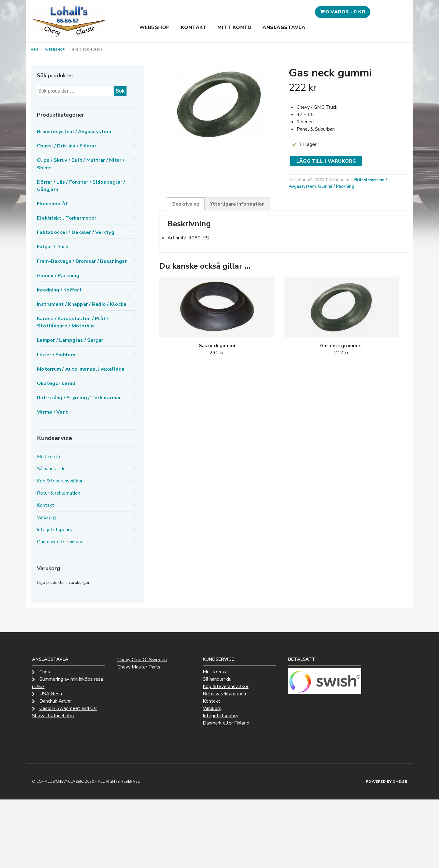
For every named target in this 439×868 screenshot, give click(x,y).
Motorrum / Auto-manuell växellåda (81, 369)
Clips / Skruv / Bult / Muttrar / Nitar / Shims (81, 164)
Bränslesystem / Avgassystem (74, 132)
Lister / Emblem (56, 355)
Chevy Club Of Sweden (142, 660)
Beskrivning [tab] (186, 204)
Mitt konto (234, 27)
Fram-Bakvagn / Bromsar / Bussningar (82, 261)
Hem (35, 50)
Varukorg (46, 517)
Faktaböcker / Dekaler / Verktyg (76, 232)
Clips (45, 672)
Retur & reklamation (59, 493)
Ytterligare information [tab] (237, 204)
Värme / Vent (52, 412)
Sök (120, 91)
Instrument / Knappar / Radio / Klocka (82, 304)
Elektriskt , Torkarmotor (67, 218)
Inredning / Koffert (59, 290)
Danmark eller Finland (60, 542)
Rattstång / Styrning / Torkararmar (79, 398)
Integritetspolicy (55, 530)
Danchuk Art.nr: (55, 701)
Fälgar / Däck (53, 247)
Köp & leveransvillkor (60, 481)
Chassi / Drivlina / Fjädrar (67, 146)
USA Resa (51, 694)
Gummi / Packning (336, 186)
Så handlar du (51, 469)
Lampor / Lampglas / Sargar (70, 340)
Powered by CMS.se (387, 782)
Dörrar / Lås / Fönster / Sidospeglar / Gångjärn (81, 186)
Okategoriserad (56, 383)
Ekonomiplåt (52, 204)
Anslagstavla (284, 27)
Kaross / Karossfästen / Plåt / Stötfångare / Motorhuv (73, 322)
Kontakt (194, 27)
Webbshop (155, 27)
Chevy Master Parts (139, 667)
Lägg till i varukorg (326, 161)
